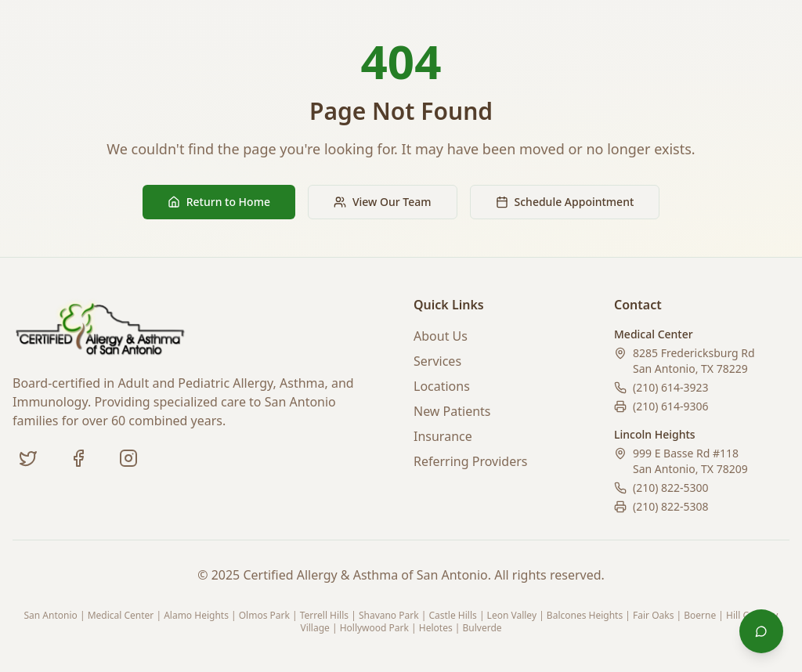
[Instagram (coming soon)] (128, 458)
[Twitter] (28, 458)
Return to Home (219, 202)
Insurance (443, 436)
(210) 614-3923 (671, 387)
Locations (442, 386)
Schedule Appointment (565, 202)
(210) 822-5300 (671, 488)
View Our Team (383, 202)
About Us (441, 336)
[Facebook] (78, 458)
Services (437, 361)
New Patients (452, 411)
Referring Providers (470, 461)
